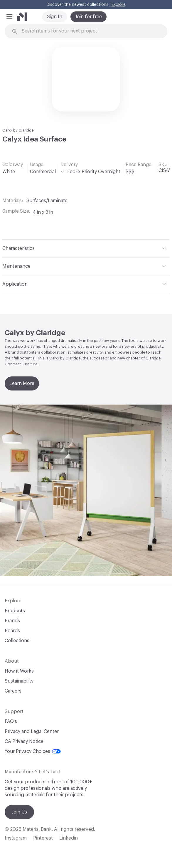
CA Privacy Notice (24, 741)
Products (15, 611)
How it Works (19, 671)
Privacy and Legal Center (32, 731)
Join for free (88, 17)
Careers (13, 691)
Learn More (22, 383)
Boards (12, 631)
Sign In (55, 17)
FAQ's (11, 722)
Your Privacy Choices (33, 751)
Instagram (16, 838)
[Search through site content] (89, 31)
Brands (12, 621)
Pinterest (43, 838)
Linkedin (69, 838)
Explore (119, 5)
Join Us (19, 812)
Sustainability (19, 681)
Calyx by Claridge (18, 130)
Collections (17, 641)
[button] (9, 17)
